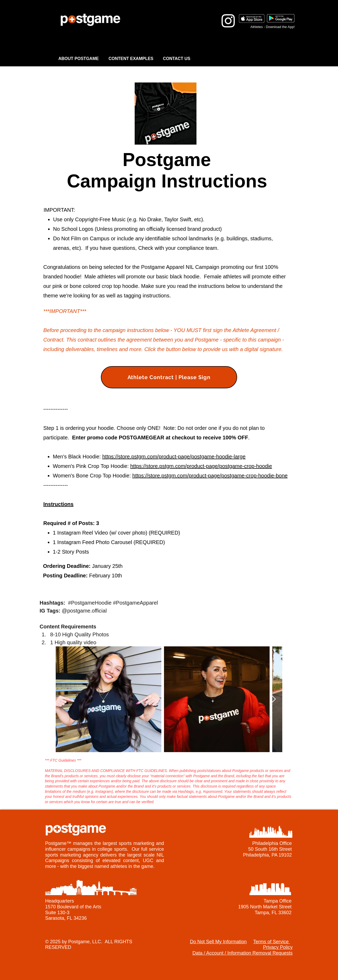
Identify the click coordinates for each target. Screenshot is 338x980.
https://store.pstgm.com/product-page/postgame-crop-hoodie (201, 466)
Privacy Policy (278, 947)
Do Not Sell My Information (218, 942)
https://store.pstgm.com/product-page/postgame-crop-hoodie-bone (210, 476)
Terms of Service (272, 942)
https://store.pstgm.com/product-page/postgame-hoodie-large (174, 457)
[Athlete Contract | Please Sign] (169, 377)
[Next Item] (273, 699)
